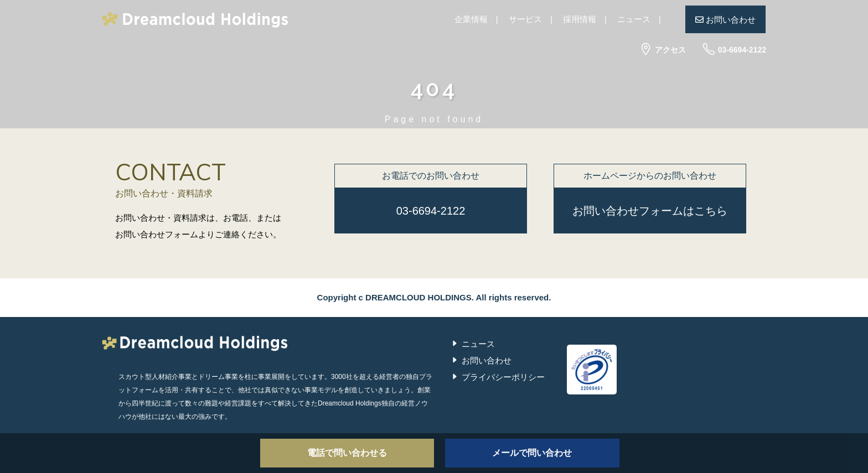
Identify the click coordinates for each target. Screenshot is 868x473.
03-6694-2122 (734, 50)
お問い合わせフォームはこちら (650, 211)
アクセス (662, 50)
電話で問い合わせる (347, 453)
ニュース (634, 19)
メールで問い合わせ (532, 453)
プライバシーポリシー (503, 377)
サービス (525, 19)
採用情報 (580, 19)
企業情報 (471, 19)
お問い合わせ (725, 20)
